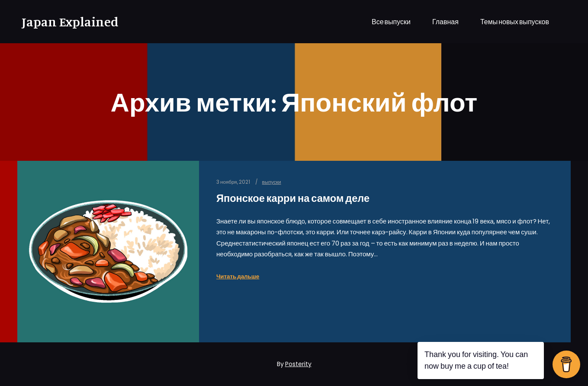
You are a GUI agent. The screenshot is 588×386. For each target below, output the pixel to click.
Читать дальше (238, 276)
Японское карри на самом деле (293, 198)
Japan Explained (65, 22)
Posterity (298, 364)
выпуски (272, 182)
